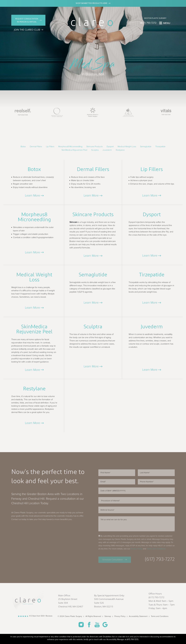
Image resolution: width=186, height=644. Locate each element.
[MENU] (161, 23)
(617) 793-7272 (133, 639)
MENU (167, 23)
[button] (34, 196)
